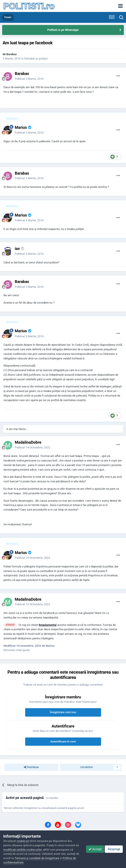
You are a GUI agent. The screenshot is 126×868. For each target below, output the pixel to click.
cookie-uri (23, 841)
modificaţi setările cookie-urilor (23, 850)
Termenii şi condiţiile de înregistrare (37, 858)
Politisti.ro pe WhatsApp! (63, 30)
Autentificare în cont (63, 742)
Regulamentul (48, 625)
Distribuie (31, 767)
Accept (95, 849)
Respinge (114, 849)
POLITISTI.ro (29, 6)
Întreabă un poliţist (36, 59)
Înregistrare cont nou (63, 712)
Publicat (29, 79)
